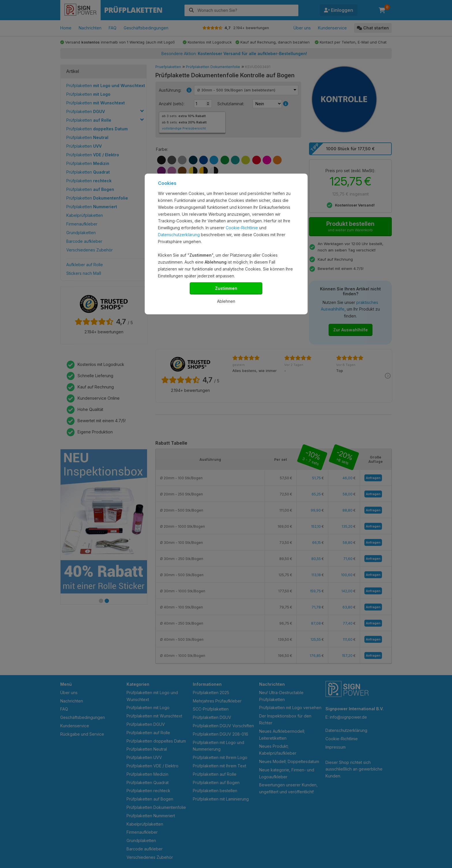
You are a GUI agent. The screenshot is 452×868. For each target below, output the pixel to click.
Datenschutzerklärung (179, 235)
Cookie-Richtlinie (242, 228)
